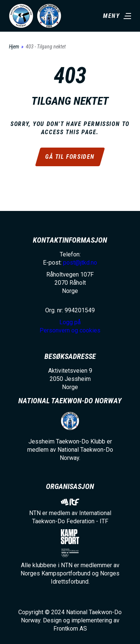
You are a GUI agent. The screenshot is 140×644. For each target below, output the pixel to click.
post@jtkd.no (80, 263)
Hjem (14, 47)
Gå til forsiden (70, 157)
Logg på (70, 322)
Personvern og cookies (70, 330)
